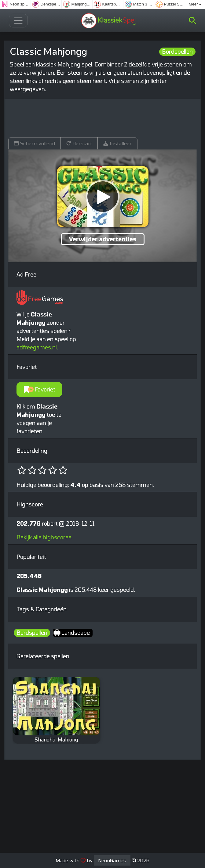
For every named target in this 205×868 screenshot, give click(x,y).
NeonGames (112, 860)
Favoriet (40, 389)
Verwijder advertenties (103, 239)
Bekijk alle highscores (44, 537)
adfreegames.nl (37, 347)
